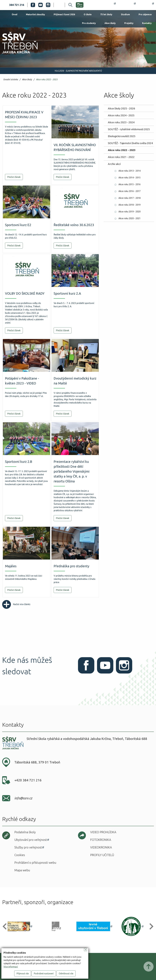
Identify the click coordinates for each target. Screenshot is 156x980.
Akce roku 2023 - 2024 (121, 122)
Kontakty (147, 23)
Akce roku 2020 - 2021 (130, 218)
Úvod (15, 14)
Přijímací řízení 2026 (64, 14)
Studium (125, 14)
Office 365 (146, 5)
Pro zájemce (145, 14)
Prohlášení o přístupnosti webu (35, 863)
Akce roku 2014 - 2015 (130, 178)
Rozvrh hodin (106, 5)
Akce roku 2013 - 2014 (130, 171)
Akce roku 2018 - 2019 (130, 205)
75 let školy (106, 14)
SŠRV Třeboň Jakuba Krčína (17, 54)
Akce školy (110, 23)
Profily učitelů (102, 855)
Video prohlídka (103, 832)
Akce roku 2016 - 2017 (130, 191)
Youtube (40, 5)
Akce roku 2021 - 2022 (121, 157)
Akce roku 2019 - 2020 (130, 212)
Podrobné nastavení (44, 973)
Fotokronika (101, 840)
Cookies (20, 855)
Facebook (33, 5)
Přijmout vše (23, 973)
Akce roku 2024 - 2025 (121, 115)
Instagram (48, 5)
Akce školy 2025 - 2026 (121, 108)
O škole (88, 14)
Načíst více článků (16, 604)
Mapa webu (22, 870)
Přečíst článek (14, 177)
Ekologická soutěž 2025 (122, 136)
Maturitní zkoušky (35, 14)
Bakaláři (127, 5)
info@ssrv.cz (23, 798)
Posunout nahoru (149, 967)
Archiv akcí (114, 164)
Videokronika (101, 847)
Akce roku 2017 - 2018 (130, 198)
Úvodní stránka (11, 80)
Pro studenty (89, 23)
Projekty (129, 23)
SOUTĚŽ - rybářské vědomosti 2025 (129, 129)
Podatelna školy (25, 832)
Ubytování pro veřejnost (31, 840)
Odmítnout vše (66, 973)
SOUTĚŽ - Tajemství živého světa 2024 (130, 143)
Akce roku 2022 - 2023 (47, 80)
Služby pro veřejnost (28, 847)
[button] (6, 926)
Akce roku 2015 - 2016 (130, 184)
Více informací (11, 967)
